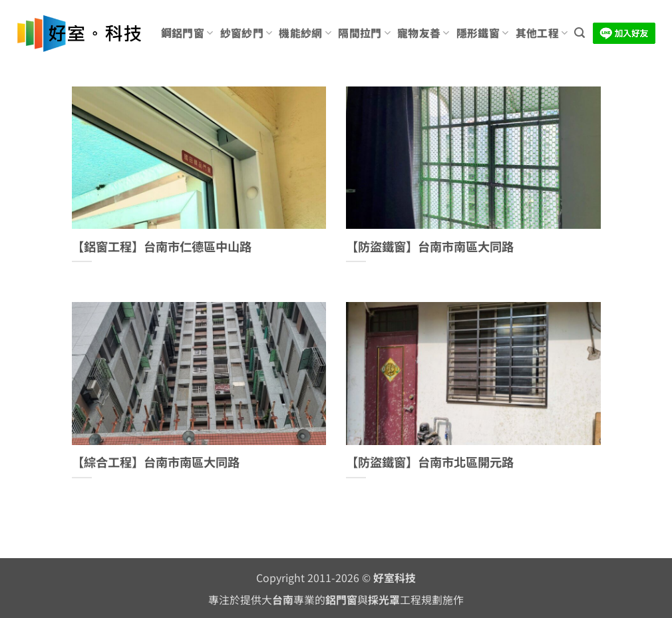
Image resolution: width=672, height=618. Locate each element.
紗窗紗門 (247, 33)
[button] (580, 33)
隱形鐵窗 (483, 33)
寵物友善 (423, 33)
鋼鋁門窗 (187, 33)
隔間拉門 (364, 33)
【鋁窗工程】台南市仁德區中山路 (162, 247)
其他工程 (542, 33)
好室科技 (395, 578)
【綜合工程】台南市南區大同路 (156, 462)
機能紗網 (305, 33)
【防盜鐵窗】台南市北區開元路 (430, 462)
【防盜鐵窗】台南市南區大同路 (430, 247)
